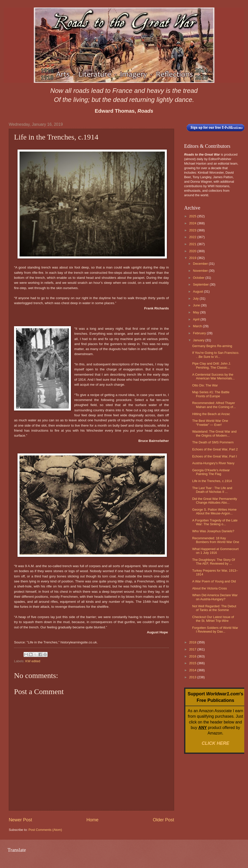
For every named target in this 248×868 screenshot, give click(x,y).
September (201, 284)
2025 (193, 216)
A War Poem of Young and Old (214, 581)
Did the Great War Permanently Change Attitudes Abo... (215, 501)
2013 (193, 677)
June (197, 305)
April (197, 319)
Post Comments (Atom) (45, 830)
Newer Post (20, 820)
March (198, 326)
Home (92, 820)
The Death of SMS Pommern (213, 442)
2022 (193, 237)
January (199, 340)
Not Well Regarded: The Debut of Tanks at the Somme (214, 608)
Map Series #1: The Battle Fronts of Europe (211, 394)
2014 (193, 670)
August (198, 291)
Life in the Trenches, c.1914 (212, 481)
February (200, 333)
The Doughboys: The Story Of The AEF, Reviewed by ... (214, 562)
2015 (193, 663)
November (201, 271)
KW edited (33, 661)
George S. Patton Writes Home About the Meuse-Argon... (214, 511)
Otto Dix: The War (205, 385)
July (196, 298)
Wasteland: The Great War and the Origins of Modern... (214, 433)
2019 (193, 258)
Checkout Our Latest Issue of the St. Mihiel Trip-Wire (213, 619)
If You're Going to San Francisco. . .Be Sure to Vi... (216, 355)
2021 (193, 244)
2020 (193, 251)
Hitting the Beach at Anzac (211, 414)
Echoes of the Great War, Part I (214, 456)
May (196, 312)
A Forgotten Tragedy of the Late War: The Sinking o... (215, 522)
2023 (193, 230)
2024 (193, 223)
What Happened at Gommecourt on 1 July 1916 (215, 551)
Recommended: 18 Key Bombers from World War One (216, 540)
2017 (193, 649)
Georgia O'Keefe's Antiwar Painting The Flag (211, 472)
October (199, 278)
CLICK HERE (215, 743)
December (201, 264)
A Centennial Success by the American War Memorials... (213, 376)
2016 (193, 656)
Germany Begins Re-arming (212, 346)
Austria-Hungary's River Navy (213, 463)
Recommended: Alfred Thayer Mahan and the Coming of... (214, 405)
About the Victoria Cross (210, 588)
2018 (193, 642)
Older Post (163, 820)
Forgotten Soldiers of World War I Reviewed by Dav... (215, 630)
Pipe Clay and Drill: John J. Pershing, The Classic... (212, 365)
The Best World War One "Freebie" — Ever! (210, 423)
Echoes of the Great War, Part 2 (215, 449)
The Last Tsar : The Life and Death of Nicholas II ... (212, 490)
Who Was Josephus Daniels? (213, 531)
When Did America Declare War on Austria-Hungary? (215, 597)
